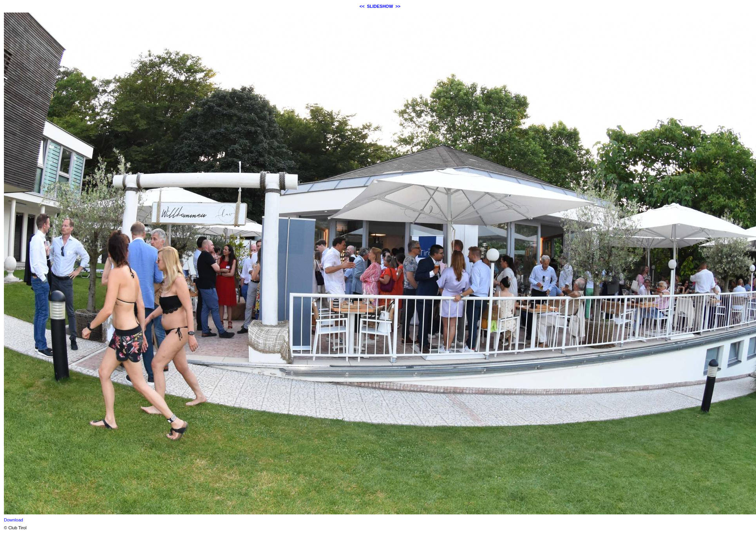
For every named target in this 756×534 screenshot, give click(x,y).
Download (14, 520)
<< (362, 6)
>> (398, 6)
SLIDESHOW (380, 6)
